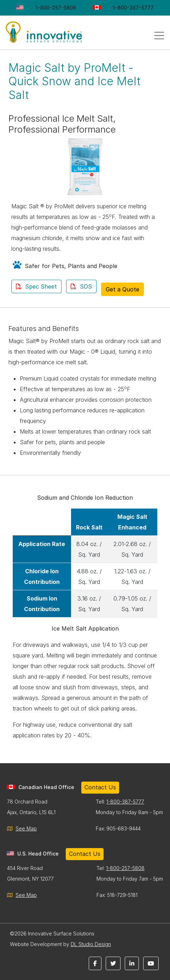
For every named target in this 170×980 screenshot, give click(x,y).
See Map (26, 828)
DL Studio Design (91, 944)
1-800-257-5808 (56, 8)
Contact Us (100, 787)
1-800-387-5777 (133, 8)
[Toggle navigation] (159, 36)
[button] (95, 963)
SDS (81, 286)
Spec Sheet (36, 286)
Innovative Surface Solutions (53, 35)
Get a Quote (122, 289)
